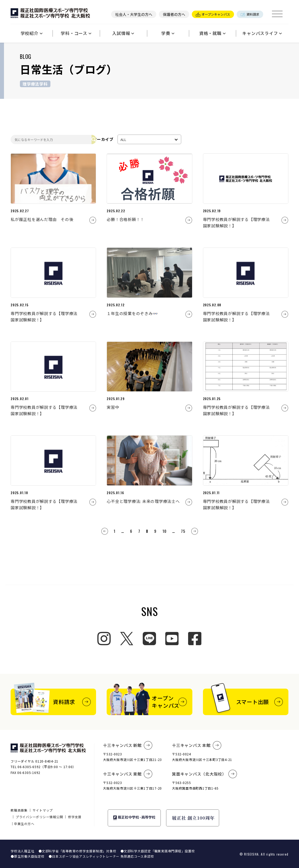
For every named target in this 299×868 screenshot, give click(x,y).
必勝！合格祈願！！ (125, 219)
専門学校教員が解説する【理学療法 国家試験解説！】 (239, 222)
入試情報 (123, 33)
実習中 (113, 407)
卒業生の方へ (24, 824)
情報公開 (56, 817)
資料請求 (250, 14)
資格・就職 (213, 33)
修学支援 (75, 817)
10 (164, 531)
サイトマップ (43, 810)
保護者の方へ (174, 14)
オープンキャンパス (213, 14)
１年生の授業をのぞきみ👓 (132, 313)
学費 (168, 33)
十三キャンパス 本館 (197, 745)
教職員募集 (19, 810)
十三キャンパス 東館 (128, 774)
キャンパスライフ (262, 33)
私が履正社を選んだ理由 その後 (44, 219)
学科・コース (76, 33)
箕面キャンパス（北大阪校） (205, 774)
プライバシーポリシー (33, 817)
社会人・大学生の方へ (134, 14)
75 (183, 531)
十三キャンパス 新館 (128, 745)
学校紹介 (32, 33)
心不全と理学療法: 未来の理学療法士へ (143, 501)
